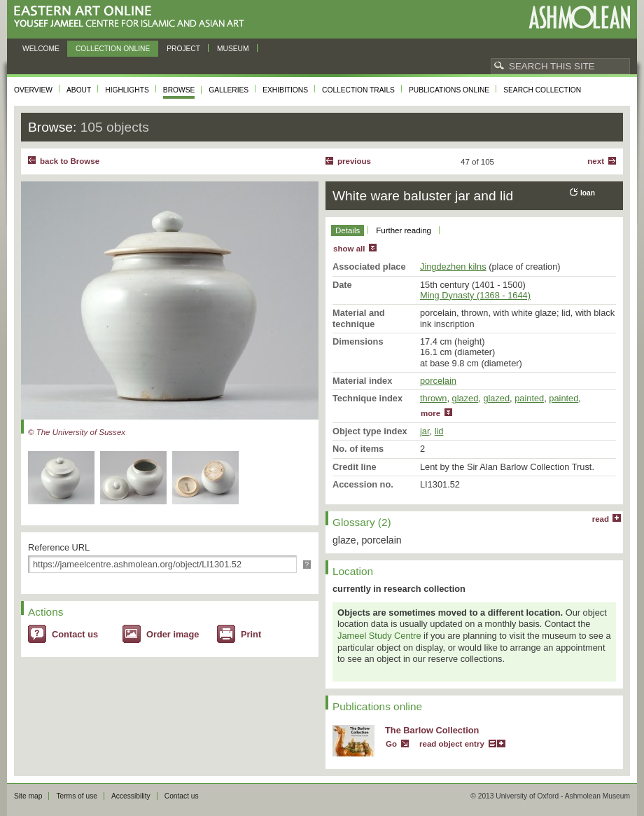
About (79, 90)
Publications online (449, 90)
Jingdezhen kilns (453, 267)
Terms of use (77, 796)
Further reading (404, 230)
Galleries (229, 90)
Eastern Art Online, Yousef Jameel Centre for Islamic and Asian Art (133, 17)
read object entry (452, 744)
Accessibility (131, 796)
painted (529, 398)
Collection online (113, 49)
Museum (233, 49)
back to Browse (70, 161)
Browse (179, 90)
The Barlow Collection (432, 730)
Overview (33, 90)
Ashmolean (579, 17)
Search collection (542, 90)
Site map (28, 796)
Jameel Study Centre (379, 636)
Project (183, 49)
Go (391, 744)
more (430, 413)
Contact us (75, 634)
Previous (354, 161)
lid (439, 431)
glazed (465, 398)
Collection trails (358, 90)
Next (596, 161)
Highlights (127, 90)
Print (251, 634)
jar (425, 431)
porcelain (438, 381)
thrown (433, 398)
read (601, 519)
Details (348, 230)
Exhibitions (285, 90)
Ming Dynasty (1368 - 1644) (475, 295)
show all (349, 249)
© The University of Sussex (77, 432)
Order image (173, 634)
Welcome (41, 49)
